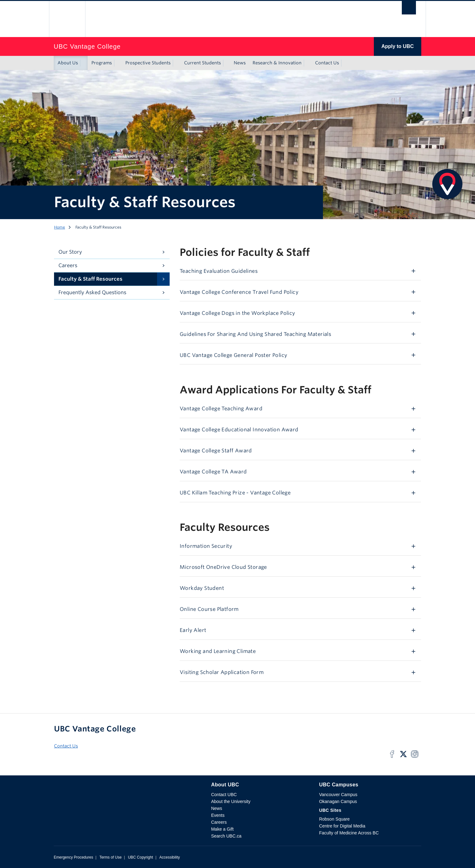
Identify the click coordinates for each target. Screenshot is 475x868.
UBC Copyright (140, 857)
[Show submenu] (84, 63)
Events (218, 815)
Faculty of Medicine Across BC (349, 833)
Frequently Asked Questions (92, 292)
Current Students (202, 63)
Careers (68, 265)
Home (60, 227)
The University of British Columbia (67, 19)
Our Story (70, 252)
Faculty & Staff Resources (90, 279)
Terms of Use (110, 857)
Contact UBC (224, 795)
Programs (102, 63)
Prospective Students (148, 63)
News (240, 63)
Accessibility (169, 857)
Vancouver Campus (338, 795)
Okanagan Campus (338, 801)
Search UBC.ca (226, 836)
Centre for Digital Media (342, 826)
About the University (231, 801)
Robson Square (334, 819)
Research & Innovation (277, 63)
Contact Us (327, 63)
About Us (68, 63)
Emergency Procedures (73, 857)
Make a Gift (222, 829)
